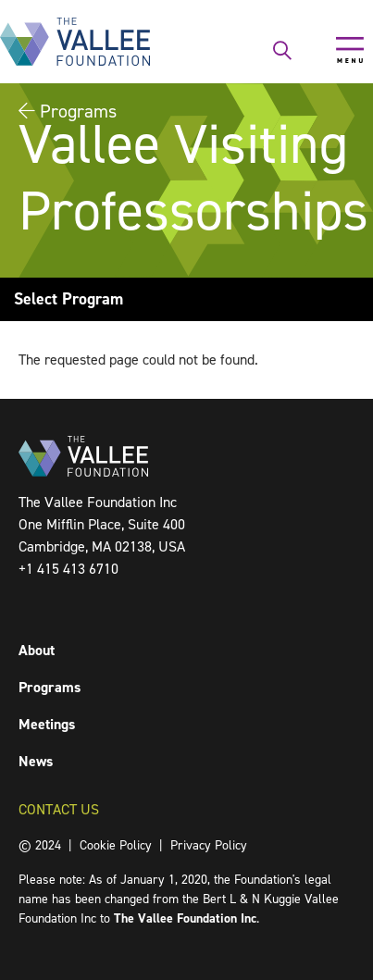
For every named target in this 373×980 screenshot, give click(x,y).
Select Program (68, 299)
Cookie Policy (116, 845)
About (37, 650)
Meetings (47, 724)
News (36, 761)
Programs (50, 687)
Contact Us (59, 809)
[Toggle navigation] (350, 50)
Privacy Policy (209, 845)
